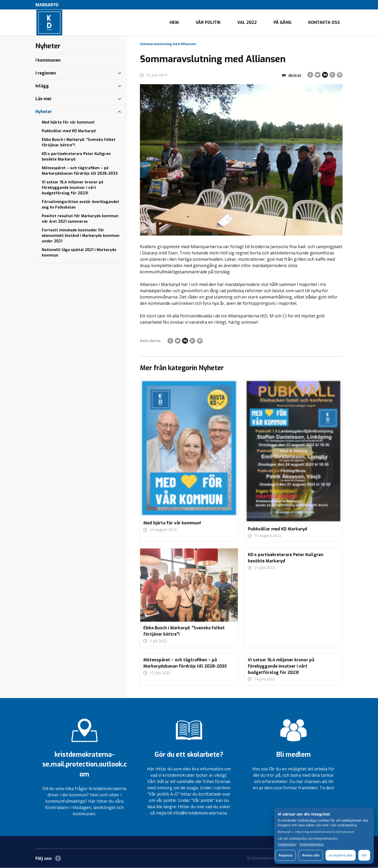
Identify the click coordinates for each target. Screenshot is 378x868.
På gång (282, 22)
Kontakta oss (324, 22)
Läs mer (44, 99)
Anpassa (285, 855)
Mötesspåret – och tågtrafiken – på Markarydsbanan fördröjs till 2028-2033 (80, 171)
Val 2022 (247, 22)
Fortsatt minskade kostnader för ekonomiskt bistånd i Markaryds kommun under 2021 (81, 236)
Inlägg (42, 86)
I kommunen (48, 60)
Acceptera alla (341, 855)
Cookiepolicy (287, 844)
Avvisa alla (311, 855)
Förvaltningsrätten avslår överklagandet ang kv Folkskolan (80, 205)
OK (364, 855)
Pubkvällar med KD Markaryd (69, 131)
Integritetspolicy (312, 844)
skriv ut (292, 75)
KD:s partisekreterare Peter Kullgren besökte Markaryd (76, 157)
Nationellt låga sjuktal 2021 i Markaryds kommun (79, 253)
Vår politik (208, 22)
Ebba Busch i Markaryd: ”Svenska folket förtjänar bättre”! (79, 143)
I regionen (46, 73)
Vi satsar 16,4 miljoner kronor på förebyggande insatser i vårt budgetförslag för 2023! (72, 188)
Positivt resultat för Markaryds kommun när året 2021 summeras (80, 219)
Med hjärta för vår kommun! (68, 123)
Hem (174, 22)
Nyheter (44, 112)
